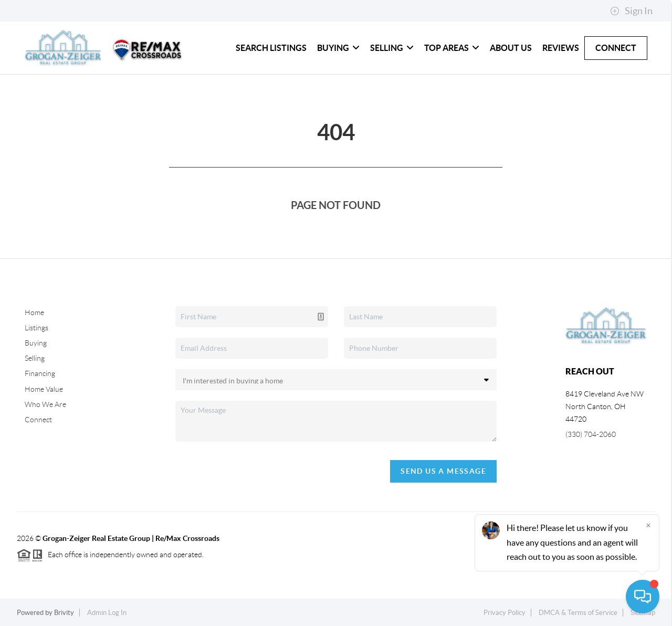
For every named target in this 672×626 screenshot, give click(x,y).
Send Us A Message (443, 471)
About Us (511, 48)
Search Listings (271, 48)
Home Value (44, 389)
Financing (40, 373)
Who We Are (45, 404)
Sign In (631, 11)
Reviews (561, 48)
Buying (338, 48)
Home (34, 312)
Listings (36, 328)
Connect (616, 48)
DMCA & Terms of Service (578, 613)
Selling (392, 48)
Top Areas (452, 48)
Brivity (64, 613)
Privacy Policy (505, 613)
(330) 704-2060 (591, 434)
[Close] (648, 525)
